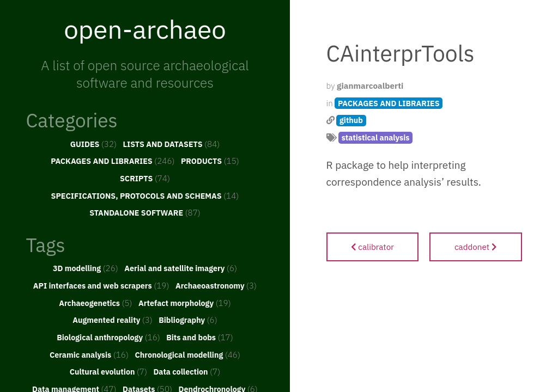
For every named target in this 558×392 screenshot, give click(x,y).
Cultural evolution (108, 371)
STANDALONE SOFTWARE (145, 212)
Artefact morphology (185, 303)
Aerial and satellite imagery (181, 268)
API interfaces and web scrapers (101, 285)
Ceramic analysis (89, 354)
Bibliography (188, 320)
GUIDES (94, 144)
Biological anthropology (108, 337)
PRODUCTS (210, 161)
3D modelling (86, 268)
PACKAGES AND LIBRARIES (113, 161)
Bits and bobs (200, 337)
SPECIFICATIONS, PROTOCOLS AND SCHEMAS (145, 195)
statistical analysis (376, 137)
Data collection (187, 371)
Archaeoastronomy (216, 285)
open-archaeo (145, 29)
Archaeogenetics (95, 303)
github (351, 120)
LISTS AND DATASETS (172, 144)
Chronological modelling (187, 354)
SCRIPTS (145, 178)
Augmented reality (113, 320)
